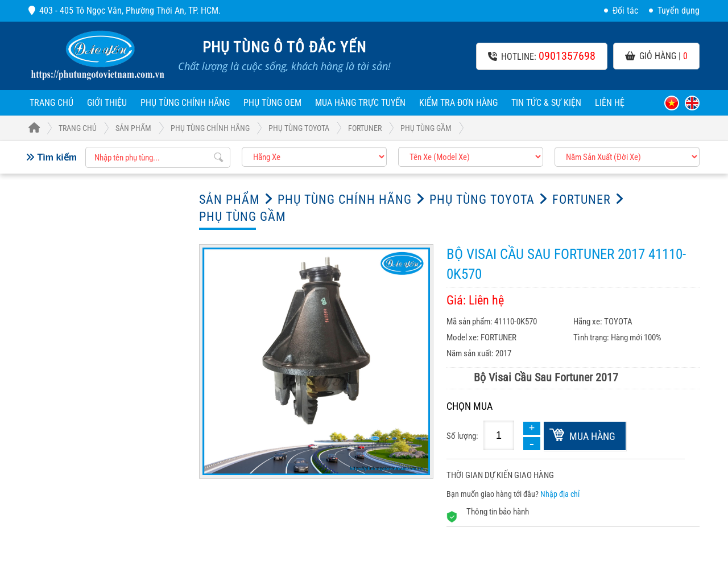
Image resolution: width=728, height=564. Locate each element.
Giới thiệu (107, 103)
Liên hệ (610, 103)
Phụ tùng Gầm (426, 128)
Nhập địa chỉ (560, 494)
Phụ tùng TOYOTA (299, 128)
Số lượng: (462, 436)
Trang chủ (51, 103)
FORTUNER (365, 128)
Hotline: (542, 56)
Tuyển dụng (674, 11)
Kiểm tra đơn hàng (458, 103)
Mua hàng (592, 436)
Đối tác (621, 11)
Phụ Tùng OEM (272, 103)
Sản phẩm (133, 128)
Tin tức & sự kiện (546, 103)
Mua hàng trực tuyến (360, 103)
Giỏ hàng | (656, 56)
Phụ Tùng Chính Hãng (185, 103)
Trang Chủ (63, 128)
